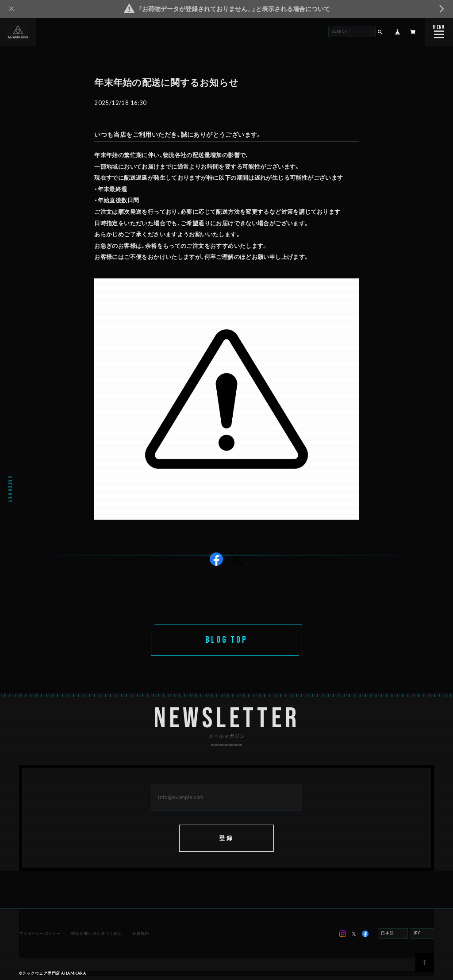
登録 (226, 839)
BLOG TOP (226, 640)
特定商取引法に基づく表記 (96, 934)
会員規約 (141, 934)
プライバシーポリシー (40, 934)
